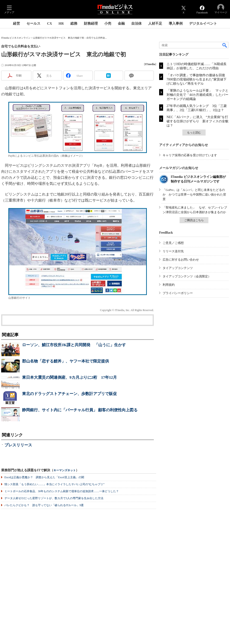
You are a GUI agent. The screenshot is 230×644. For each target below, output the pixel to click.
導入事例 (176, 23)
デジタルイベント (203, 23)
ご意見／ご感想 (173, 243)
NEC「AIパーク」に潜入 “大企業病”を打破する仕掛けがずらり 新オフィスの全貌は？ (197, 121)
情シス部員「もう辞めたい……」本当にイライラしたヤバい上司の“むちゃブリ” (54, 484)
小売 (108, 23)
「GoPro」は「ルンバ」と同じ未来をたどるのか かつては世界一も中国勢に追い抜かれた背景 (194, 194)
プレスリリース (18, 445)
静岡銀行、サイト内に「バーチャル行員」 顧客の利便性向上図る (80, 410)
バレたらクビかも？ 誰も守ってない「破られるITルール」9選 (44, 505)
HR (61, 23)
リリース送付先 (173, 251)
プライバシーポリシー (178, 293)
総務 (74, 23)
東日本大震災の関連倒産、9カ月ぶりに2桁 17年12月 (69, 377)
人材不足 (155, 23)
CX (49, 23)
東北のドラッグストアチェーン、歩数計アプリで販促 (69, 394)
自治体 (136, 23)
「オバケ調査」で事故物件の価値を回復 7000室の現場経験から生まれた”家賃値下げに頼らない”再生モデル (197, 79)
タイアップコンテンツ (178, 268)
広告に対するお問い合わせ (181, 260)
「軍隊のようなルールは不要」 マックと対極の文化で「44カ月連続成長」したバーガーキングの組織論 (197, 95)
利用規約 (169, 285)
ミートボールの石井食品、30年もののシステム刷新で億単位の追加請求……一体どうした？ (62, 491)
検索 (225, 45)
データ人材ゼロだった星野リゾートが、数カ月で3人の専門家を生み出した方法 (54, 498)
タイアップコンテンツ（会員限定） (187, 276)
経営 (16, 23)
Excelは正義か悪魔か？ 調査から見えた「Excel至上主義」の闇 (44, 477)
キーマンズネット (65, 470)
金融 (121, 23)
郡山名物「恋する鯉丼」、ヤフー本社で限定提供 (66, 361)
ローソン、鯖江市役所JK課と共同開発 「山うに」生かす (74, 345)
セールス (33, 23)
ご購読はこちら (194, 220)
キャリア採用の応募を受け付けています (190, 155)
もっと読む (194, 133)
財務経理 (91, 23)
